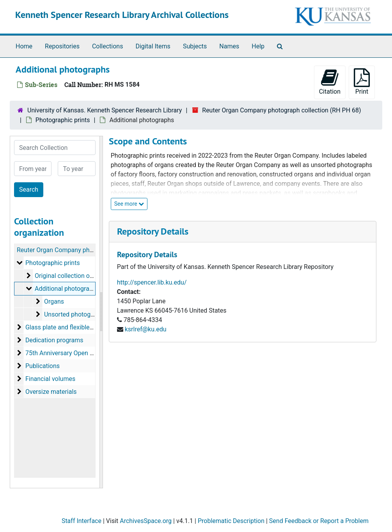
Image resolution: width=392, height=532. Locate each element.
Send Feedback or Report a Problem (319, 521)
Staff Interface (82, 521)
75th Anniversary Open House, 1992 (75, 353)
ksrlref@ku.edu (146, 329)
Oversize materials (51, 392)
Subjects (195, 46)
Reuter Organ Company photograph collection (80, 250)
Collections (108, 46)
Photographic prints (63, 120)
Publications (43, 366)
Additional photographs (67, 289)
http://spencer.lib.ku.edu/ (152, 282)
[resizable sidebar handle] (101, 312)
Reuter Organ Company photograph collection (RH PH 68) (281, 110)
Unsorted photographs (75, 314)
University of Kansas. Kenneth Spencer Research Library (105, 110)
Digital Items (153, 46)
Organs (54, 302)
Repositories (62, 46)
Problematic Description (231, 521)
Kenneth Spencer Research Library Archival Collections (122, 15)
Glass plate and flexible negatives (72, 327)
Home (24, 46)
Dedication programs (54, 340)
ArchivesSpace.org (146, 521)
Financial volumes (50, 379)
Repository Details (153, 231)
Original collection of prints (72, 276)
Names (229, 46)
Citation (330, 82)
